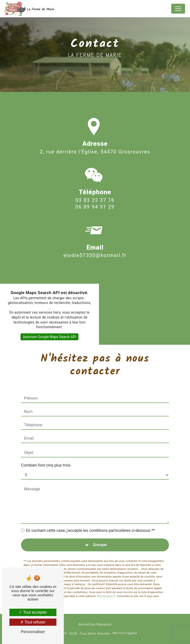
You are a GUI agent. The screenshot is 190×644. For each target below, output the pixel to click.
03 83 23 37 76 (95, 207)
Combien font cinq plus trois (46, 465)
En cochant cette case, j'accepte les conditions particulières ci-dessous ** (90, 530)
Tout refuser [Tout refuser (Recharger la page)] (33, 622)
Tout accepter (33, 612)
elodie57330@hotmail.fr (95, 248)
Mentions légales (125, 633)
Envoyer (100, 545)
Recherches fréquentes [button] (95, 624)
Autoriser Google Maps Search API (50, 337)
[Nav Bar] (178, 9)
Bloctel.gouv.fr (106, 589)
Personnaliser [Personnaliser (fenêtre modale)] (33, 632)
